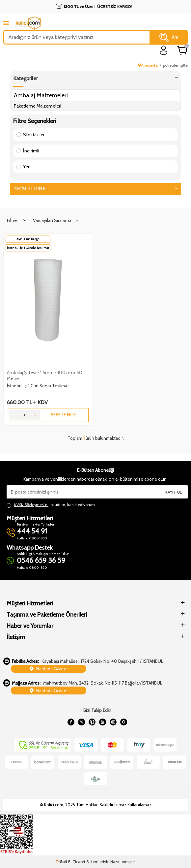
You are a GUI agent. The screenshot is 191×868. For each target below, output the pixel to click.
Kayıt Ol (174, 492)
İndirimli (28, 151)
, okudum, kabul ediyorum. (51, 505)
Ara (169, 37)
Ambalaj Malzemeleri (41, 95)
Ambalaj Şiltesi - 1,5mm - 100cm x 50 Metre (45, 375)
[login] (164, 50)
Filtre (16, 220)
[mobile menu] (6, 23)
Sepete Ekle (63, 415)
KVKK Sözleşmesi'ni (31, 505)
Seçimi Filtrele (95, 189)
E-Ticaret (77, 862)
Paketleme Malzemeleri (38, 106)
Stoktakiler (30, 135)
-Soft (62, 862)
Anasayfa (148, 65)
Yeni (24, 167)
